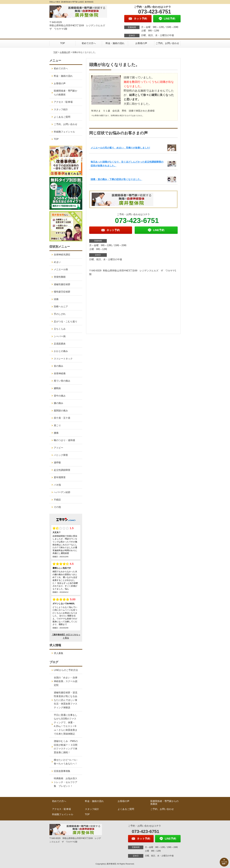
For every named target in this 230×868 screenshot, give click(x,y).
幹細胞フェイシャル (64, 132)
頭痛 (56, 299)
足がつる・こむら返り (66, 322)
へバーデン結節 (62, 492)
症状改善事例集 (62, 771)
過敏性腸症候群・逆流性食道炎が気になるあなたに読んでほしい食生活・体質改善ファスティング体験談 (66, 700)
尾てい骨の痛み (62, 381)
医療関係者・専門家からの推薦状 (66, 93)
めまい (57, 262)
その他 (57, 507)
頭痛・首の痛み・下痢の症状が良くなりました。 (116, 179)
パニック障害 (61, 455)
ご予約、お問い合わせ (167, 43)
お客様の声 (141, 43)
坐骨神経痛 (60, 373)
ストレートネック (63, 359)
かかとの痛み (61, 351)
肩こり (57, 425)
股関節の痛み (61, 411)
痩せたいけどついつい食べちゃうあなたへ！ (66, 762)
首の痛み (59, 366)
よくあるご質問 (62, 117)
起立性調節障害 (62, 470)
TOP (63, 43)
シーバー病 (60, 336)
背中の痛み (60, 396)
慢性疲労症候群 (62, 292)
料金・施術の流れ (115, 43)
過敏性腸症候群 (62, 284)
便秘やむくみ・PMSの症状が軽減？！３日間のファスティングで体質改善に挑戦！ (66, 747)
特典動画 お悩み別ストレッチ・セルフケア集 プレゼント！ (66, 782)
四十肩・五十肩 (62, 418)
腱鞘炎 (57, 388)
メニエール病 (61, 269)
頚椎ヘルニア (61, 307)
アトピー (59, 448)
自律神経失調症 (62, 255)
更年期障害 (60, 477)
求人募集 (59, 653)
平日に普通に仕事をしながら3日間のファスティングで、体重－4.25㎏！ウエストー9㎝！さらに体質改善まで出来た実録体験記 (66, 724)
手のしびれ (60, 314)
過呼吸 (57, 463)
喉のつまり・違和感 (64, 440)
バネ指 (57, 485)
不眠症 (57, 500)
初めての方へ (89, 43)
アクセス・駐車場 (63, 102)
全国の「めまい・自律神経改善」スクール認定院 (66, 681)
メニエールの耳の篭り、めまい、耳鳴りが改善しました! (120, 148)
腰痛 (56, 433)
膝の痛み (59, 403)
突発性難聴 (60, 277)
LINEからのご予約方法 (66, 670)
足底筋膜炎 (60, 344)
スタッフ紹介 (61, 109)
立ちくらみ (60, 329)
